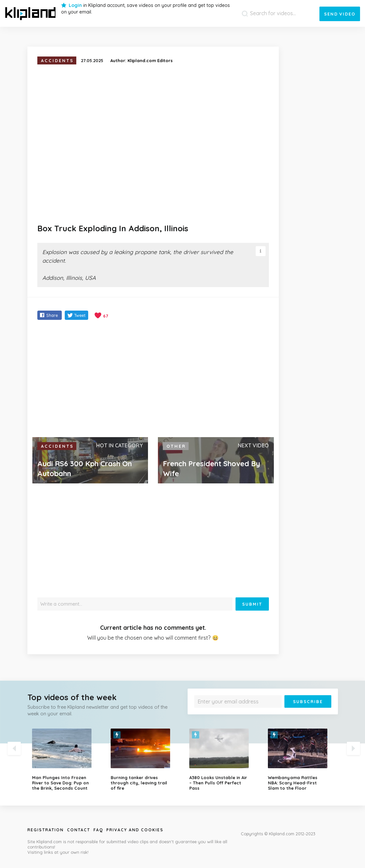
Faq (98, 830)
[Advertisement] (153, 379)
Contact (79, 830)
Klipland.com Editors (150, 60)
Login (75, 5)
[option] (66, 760)
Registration (46, 830)
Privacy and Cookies (135, 830)
